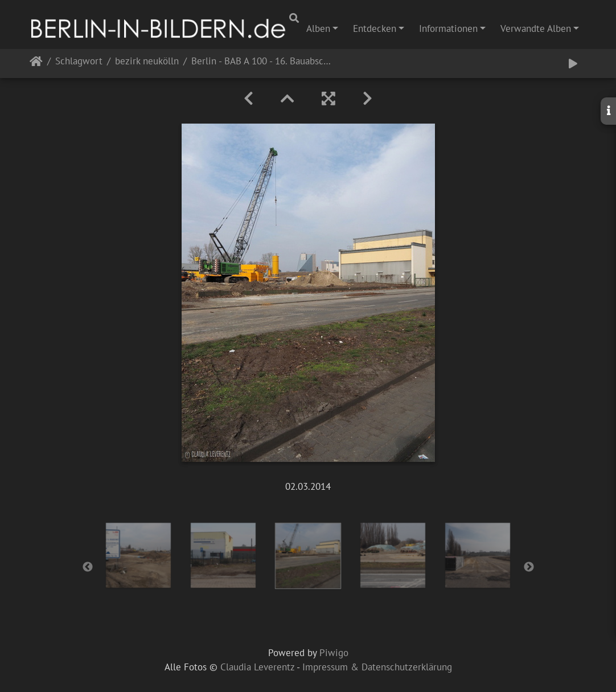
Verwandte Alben (536, 28)
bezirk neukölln (147, 62)
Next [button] (529, 567)
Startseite (36, 64)
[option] (139, 555)
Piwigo (334, 653)
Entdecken (375, 28)
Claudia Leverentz (257, 667)
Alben (318, 28)
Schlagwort (79, 62)
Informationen (448, 28)
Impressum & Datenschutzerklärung (377, 667)
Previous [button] (88, 567)
